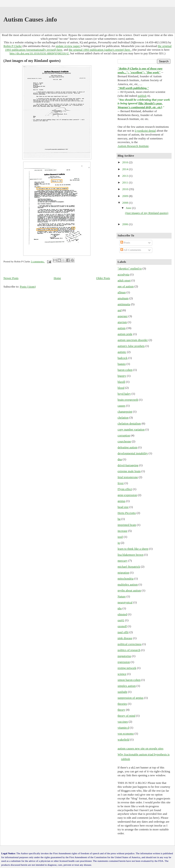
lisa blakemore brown (131, 555)
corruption (124, 435)
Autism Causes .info (30, 19)
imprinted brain (127, 525)
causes (121, 406)
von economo (126, 734)
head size (123, 507)
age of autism (126, 286)
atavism (122, 322)
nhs (120, 608)
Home (57, 278)
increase (123, 531)
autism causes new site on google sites (140, 748)
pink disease (125, 638)
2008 (126, 203)
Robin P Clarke (13, 46)
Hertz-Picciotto (127, 513)
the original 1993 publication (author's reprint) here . (100, 50)
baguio (122, 364)
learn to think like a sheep (133, 549)
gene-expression (127, 495)
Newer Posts (11, 278)
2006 (126, 224)
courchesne (124, 441)
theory (121, 710)
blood (121, 388)
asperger (123, 316)
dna (120, 459)
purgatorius (124, 656)
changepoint (125, 412)
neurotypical (125, 602)
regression (124, 662)
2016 (126, 162)
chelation (123, 417)
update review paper (68, 46)
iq (119, 543)
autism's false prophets (131, 346)
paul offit (123, 632)
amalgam (123, 298)
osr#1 (121, 620)
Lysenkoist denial (145, 131)
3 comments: (38, 261)
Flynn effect (125, 489)
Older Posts (103, 278)
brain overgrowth (128, 400)
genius (121, 501)
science (122, 674)
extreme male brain (129, 471)
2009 (126, 196)
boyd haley (124, 394)
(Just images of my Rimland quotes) (32, 61)
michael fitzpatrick (129, 567)
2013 (126, 176)
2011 (126, 182)
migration (123, 573)
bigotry (122, 376)
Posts (125, 243)
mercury (123, 561)
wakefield (123, 739)
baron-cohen (125, 370)
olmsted (122, 614)
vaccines (123, 722)
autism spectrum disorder (133, 340)
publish (142, 96)
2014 (126, 169)
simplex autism (127, 686)
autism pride (125, 334)
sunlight (122, 692)
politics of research (129, 650)
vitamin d (123, 728)
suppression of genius (131, 698)
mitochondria (126, 578)
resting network (127, 668)
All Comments (131, 250)
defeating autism (127, 447)
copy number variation (131, 429)
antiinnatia (124, 304)
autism (122, 328)
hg (119, 519)
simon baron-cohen (129, 680)
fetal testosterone (128, 477)
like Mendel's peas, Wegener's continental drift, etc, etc (140, 105)
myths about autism (129, 590)
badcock (123, 358)
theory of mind (126, 716)
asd (120, 310)
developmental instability (133, 453)
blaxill (121, 382)
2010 (126, 189)
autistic (122, 352)
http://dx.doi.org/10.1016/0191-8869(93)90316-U (39, 53)
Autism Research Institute (133, 146)
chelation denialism (129, 423)
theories (122, 704)
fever (121, 483)
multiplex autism (128, 584)
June (129, 208)
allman (122, 292)
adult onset (124, 280)
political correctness (130, 644)
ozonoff (122, 626)
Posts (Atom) (28, 287)
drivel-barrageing (128, 465)
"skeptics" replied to (130, 268)
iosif (120, 537)
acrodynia (123, 274)
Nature (122, 596)
